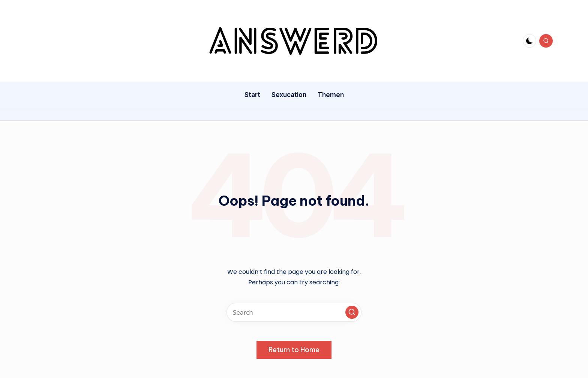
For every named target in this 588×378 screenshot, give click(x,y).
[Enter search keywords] (294, 312)
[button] (352, 312)
